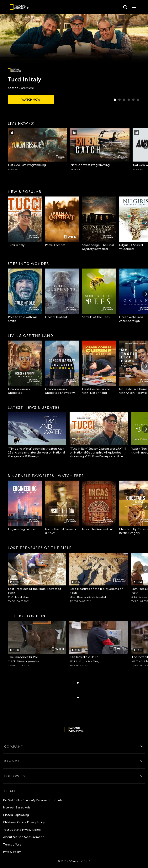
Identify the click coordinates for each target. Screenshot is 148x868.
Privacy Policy (12, 852)
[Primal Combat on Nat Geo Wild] (62, 222)
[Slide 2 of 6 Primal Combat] (119, 100)
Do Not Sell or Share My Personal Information (34, 800)
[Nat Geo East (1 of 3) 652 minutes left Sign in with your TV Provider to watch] (37, 150)
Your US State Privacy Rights (22, 830)
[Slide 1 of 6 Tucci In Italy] (115, 100)
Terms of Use (12, 844)
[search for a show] (125, 7)
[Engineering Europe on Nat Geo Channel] (25, 506)
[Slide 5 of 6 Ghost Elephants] (133, 100)
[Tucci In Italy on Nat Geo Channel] (25, 222)
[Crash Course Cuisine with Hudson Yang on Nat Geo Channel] (99, 368)
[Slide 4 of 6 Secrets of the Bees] (129, 100)
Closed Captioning (16, 815)
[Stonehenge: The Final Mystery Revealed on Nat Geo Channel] (99, 224)
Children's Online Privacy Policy (24, 822)
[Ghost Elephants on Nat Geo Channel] (62, 294)
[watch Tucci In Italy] (31, 100)
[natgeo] (19, 7)
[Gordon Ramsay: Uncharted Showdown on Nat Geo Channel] (62, 368)
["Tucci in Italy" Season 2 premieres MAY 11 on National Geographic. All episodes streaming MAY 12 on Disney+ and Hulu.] (99, 435)
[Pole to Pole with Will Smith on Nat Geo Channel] (25, 296)
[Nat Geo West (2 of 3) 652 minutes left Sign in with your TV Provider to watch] (100, 150)
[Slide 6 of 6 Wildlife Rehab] (138, 100)
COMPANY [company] (14, 746)
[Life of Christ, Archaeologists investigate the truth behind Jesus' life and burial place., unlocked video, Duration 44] (37, 578)
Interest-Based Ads (17, 807)
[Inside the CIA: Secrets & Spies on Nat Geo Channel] (62, 508)
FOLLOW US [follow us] (15, 776)
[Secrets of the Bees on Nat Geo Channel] (99, 294)
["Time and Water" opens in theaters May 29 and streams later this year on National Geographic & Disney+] (37, 435)
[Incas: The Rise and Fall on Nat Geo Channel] (99, 506)
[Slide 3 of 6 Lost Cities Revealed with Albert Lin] (124, 100)
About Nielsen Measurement (23, 837)
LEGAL (10, 791)
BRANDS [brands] (12, 761)
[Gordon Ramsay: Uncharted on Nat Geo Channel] (25, 368)
